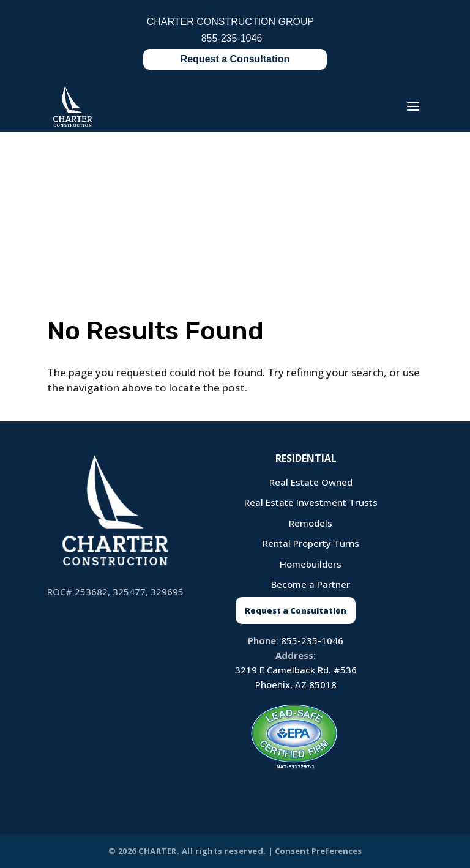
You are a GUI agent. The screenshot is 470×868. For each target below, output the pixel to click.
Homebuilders (311, 564)
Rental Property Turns (311, 543)
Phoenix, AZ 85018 (296, 684)
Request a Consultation (235, 59)
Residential (306, 458)
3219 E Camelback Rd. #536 (296, 670)
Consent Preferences (318, 851)
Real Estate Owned (311, 482)
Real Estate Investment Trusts (311, 502)
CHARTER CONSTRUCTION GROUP (231, 22)
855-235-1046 (312, 640)
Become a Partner (311, 584)
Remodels (311, 523)
